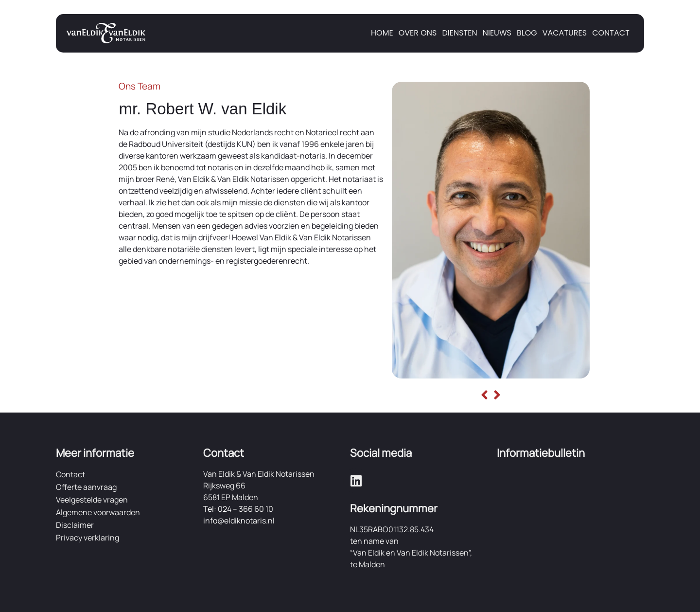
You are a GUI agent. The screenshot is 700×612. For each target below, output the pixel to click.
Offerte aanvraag (86, 487)
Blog (527, 33)
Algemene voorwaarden (98, 512)
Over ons (418, 33)
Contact (611, 33)
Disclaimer (75, 525)
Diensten (459, 33)
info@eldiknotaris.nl (239, 521)
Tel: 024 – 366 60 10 (238, 509)
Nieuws (497, 33)
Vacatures (565, 33)
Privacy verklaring (87, 538)
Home (382, 33)
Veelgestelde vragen (92, 500)
